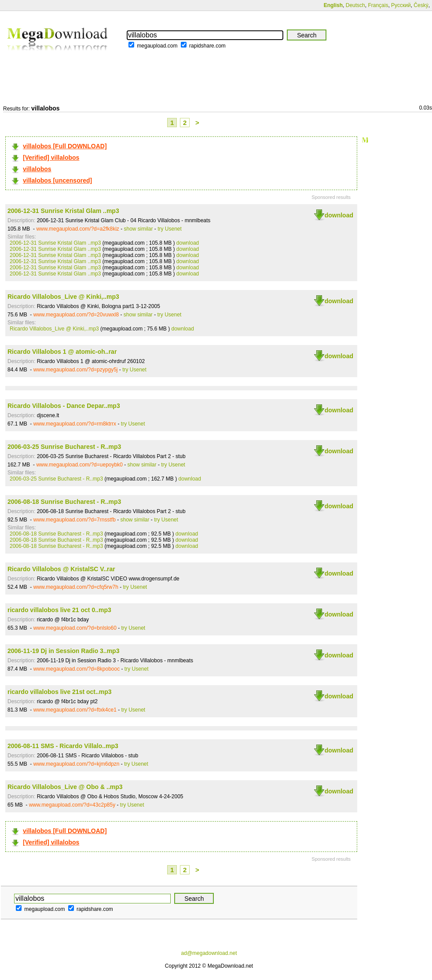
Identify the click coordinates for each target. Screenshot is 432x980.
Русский (401, 5)
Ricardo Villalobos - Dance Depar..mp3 (64, 406)
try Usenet (170, 229)
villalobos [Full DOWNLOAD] (65, 146)
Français (378, 5)
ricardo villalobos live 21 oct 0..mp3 (59, 610)
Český (421, 5)
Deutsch (355, 5)
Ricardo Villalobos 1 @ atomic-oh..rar (62, 352)
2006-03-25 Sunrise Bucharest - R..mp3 (64, 447)
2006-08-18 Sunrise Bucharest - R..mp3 (64, 502)
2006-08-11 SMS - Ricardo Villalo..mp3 (63, 746)
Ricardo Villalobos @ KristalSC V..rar (61, 569)
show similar (139, 229)
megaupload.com (157, 46)
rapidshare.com (207, 46)
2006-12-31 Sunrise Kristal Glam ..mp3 (63, 211)
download (339, 215)
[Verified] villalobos (51, 158)
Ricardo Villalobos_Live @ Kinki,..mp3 (63, 297)
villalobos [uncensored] (57, 180)
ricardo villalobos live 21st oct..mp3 (60, 692)
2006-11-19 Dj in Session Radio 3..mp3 (63, 651)
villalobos (37, 169)
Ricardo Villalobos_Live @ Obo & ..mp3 (65, 787)
